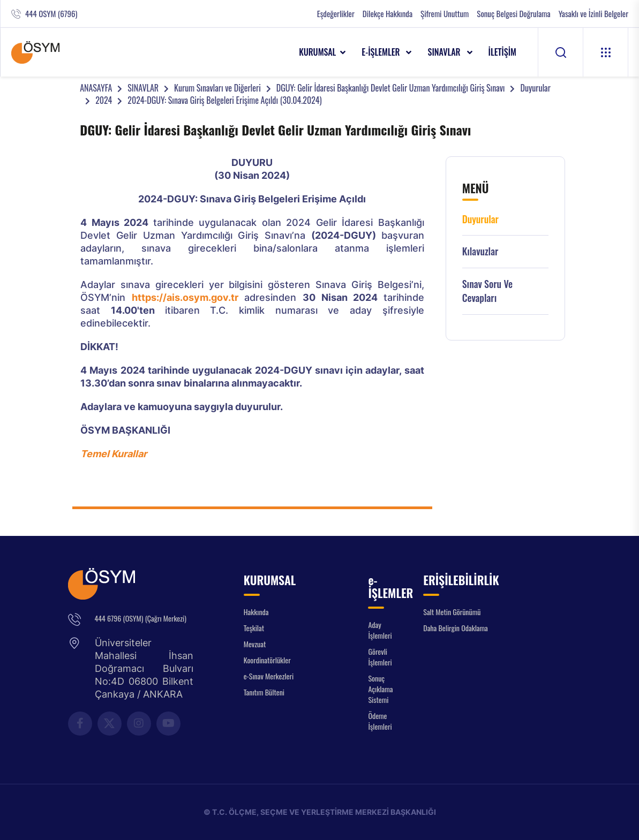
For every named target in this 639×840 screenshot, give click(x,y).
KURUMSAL (317, 52)
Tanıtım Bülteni (264, 692)
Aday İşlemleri (380, 630)
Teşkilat (254, 628)
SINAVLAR (445, 52)
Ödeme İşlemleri (380, 721)
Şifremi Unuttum (445, 14)
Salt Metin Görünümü (452, 612)
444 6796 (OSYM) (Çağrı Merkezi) (141, 618)
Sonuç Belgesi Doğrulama (513, 14)
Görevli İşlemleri (380, 657)
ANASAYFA (96, 88)
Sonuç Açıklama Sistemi (380, 689)
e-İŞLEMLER (382, 52)
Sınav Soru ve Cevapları (487, 291)
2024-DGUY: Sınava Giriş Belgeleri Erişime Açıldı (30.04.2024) (224, 100)
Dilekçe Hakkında (388, 14)
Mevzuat (255, 644)
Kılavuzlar (480, 251)
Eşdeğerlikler (336, 14)
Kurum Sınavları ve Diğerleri (217, 88)
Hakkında (256, 612)
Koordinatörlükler (267, 660)
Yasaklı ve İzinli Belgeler (593, 14)
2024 (104, 100)
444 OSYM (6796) (51, 14)
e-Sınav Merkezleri (269, 676)
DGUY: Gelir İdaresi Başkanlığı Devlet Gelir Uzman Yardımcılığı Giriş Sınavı (391, 88)
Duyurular (535, 88)
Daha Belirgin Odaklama (456, 628)
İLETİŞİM (503, 52)
